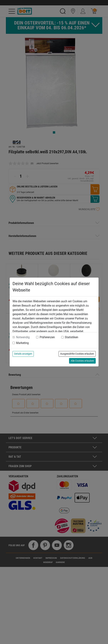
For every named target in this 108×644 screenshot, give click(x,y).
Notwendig (23, 337)
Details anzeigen (23, 354)
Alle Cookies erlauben (82, 361)
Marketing (22, 343)
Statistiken (71, 337)
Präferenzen (47, 337)
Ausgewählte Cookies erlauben (77, 354)
